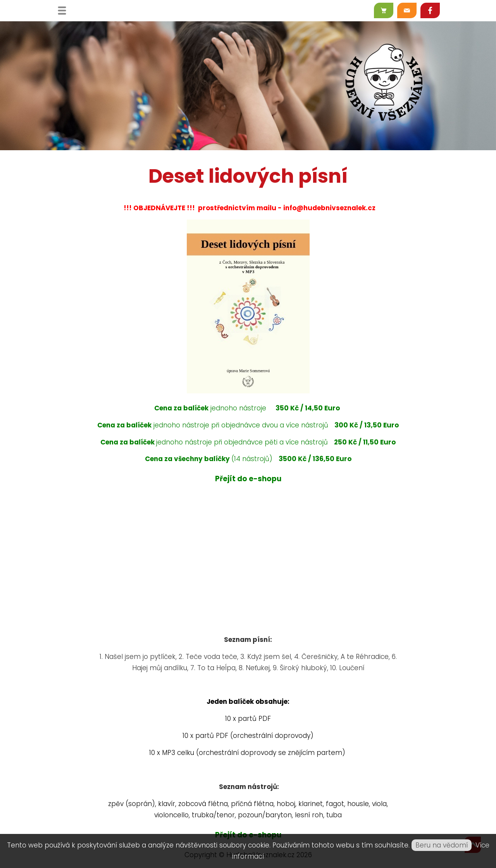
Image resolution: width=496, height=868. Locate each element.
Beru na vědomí (442, 845)
